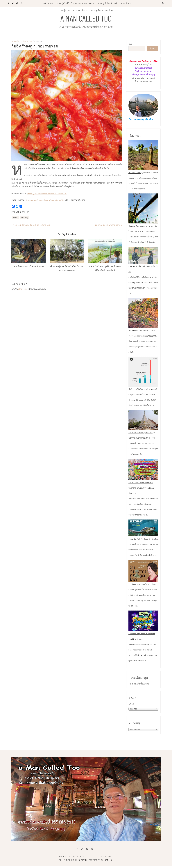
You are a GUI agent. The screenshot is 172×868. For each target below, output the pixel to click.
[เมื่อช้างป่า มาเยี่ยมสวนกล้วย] (143, 315)
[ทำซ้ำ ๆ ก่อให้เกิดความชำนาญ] (143, 374)
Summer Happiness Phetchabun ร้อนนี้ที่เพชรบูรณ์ (142, 639)
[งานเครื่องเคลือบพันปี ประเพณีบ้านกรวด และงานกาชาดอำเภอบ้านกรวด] (143, 472)
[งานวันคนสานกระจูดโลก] (143, 573)
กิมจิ (16, 220)
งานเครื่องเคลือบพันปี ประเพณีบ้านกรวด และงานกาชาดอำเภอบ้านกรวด (141, 490)
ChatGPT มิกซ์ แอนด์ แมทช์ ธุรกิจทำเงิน (143, 271)
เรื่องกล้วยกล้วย (135, 175)
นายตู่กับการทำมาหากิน (72, 10)
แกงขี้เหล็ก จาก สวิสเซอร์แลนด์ (29, 268)
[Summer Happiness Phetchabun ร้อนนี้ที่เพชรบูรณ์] (143, 623)
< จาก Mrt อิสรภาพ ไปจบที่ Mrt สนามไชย (31, 227)
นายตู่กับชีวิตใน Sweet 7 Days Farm (75, 3)
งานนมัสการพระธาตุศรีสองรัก (140, 435)
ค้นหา (131, 46)
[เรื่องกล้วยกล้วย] (143, 158)
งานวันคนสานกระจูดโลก (139, 587)
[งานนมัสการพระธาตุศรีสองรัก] (143, 422)
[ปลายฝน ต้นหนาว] (143, 211)
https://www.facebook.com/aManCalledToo (45, 202)
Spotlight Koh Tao (136, 541)
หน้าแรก (48, 3)
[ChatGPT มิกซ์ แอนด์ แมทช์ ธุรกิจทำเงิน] (143, 258)
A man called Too (86, 18)
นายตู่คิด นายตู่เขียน (102, 10)
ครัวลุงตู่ (25, 220)
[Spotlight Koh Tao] (143, 530)
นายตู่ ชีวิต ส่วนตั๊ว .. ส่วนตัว (113, 3)
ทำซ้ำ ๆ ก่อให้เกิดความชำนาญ (141, 392)
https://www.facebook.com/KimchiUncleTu (47, 196)
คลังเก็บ (132, 707)
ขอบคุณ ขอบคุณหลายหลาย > (109, 227)
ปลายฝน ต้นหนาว (136, 228)
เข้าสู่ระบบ (23, 291)
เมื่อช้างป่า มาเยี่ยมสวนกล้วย (140, 333)
